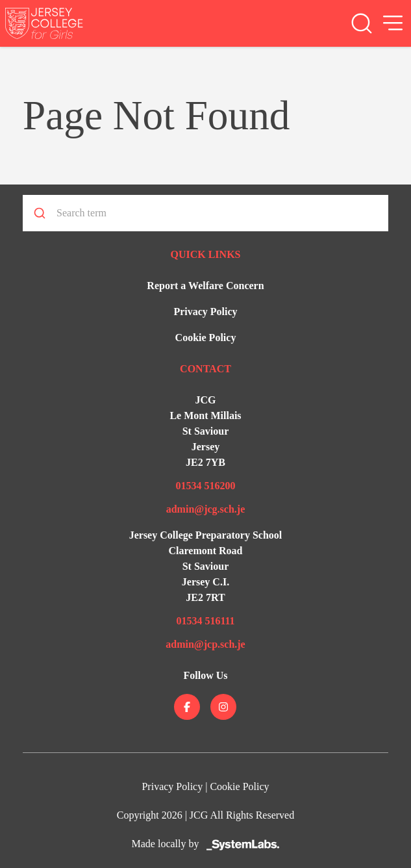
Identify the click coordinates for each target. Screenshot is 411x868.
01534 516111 (205, 621)
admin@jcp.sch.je (205, 644)
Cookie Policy (206, 338)
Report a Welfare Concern (205, 286)
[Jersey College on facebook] (187, 707)
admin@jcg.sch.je (206, 509)
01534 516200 (205, 486)
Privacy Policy (205, 312)
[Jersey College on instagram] (223, 707)
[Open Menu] (393, 23)
